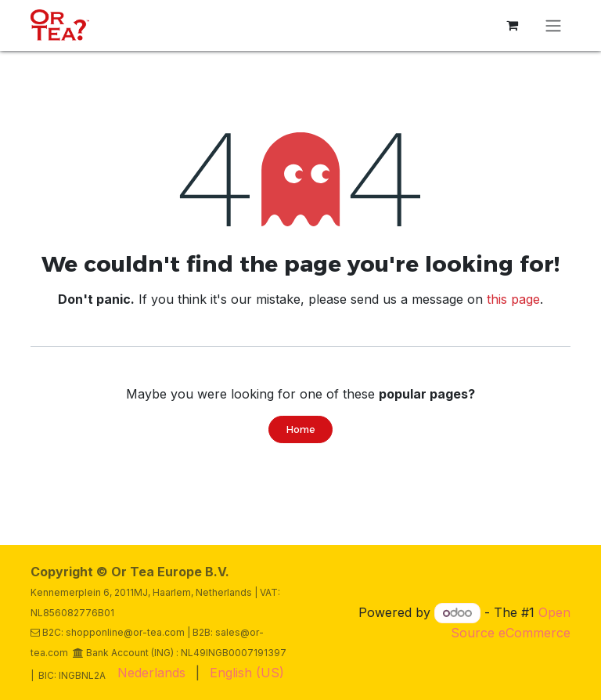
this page (513, 299)
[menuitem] (151, 673)
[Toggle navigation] (553, 25)
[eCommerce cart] (512, 25)
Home (300, 429)
